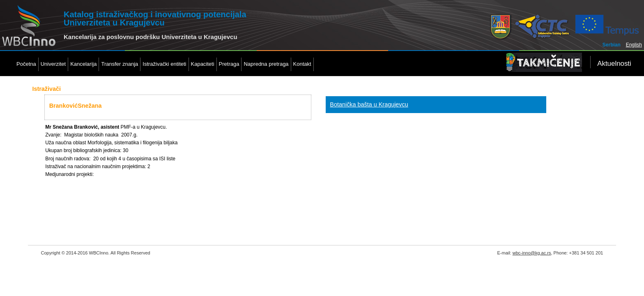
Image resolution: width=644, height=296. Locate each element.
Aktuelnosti (614, 64)
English (634, 45)
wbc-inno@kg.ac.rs (532, 253)
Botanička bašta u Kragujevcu (369, 104)
